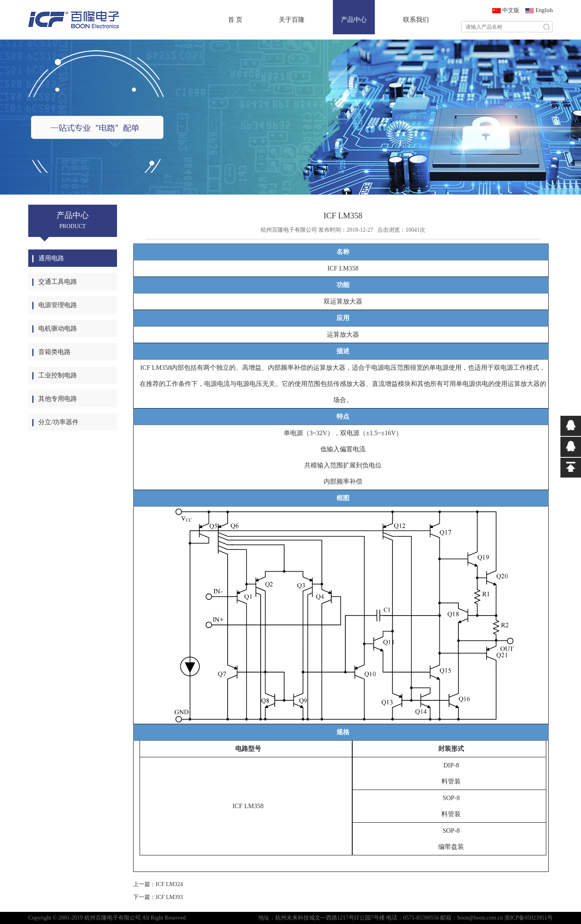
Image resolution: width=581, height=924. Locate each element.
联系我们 (416, 20)
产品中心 (354, 20)
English (544, 10)
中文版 (511, 10)
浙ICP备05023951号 (529, 918)
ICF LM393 (169, 897)
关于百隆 (292, 20)
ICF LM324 (169, 884)
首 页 (235, 20)
